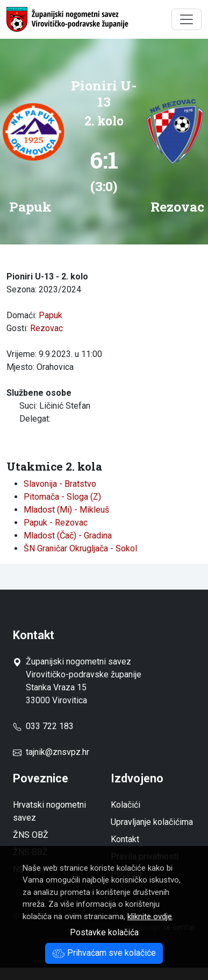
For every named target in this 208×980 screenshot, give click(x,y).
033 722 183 (43, 726)
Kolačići (125, 805)
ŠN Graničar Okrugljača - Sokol (80, 548)
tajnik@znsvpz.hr (58, 752)
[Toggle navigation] (187, 19)
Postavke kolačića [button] (104, 932)
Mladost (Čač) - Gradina (68, 535)
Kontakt (125, 839)
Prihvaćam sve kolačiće (104, 953)
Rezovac (46, 328)
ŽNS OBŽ (31, 835)
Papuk (51, 315)
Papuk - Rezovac (56, 523)
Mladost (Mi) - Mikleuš (66, 510)
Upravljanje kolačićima (152, 822)
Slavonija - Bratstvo (60, 484)
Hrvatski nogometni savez (49, 811)
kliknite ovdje (150, 916)
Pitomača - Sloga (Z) (62, 497)
